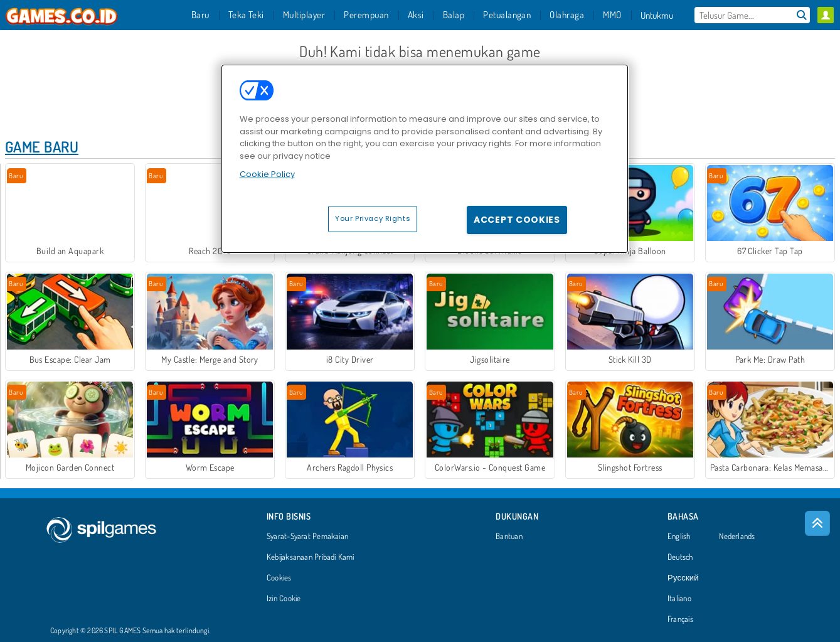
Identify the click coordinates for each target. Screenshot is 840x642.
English (679, 537)
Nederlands (737, 537)
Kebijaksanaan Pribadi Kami (311, 557)
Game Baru (42, 147)
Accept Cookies (517, 220)
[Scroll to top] (817, 523)
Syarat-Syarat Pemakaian (307, 537)
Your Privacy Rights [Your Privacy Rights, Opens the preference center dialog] (373, 218)
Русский (683, 578)
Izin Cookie (284, 599)
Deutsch (680, 557)
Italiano (679, 599)
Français (680, 619)
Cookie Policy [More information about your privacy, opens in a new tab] (267, 174)
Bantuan (509, 537)
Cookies (279, 578)
